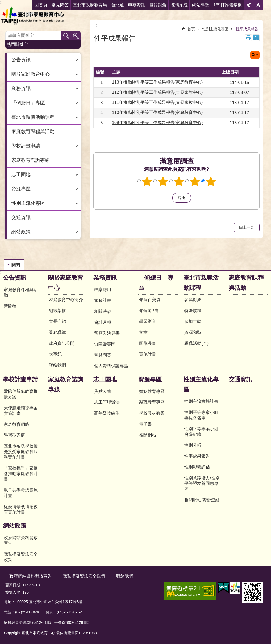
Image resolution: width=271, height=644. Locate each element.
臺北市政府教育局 (90, 5)
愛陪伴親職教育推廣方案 (21, 394)
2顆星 (163, 181)
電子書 (145, 424)
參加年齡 (193, 321)
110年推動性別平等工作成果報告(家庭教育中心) (157, 112)
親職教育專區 (152, 402)
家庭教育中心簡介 (66, 300)
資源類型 (193, 332)
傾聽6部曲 (149, 311)
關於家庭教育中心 (66, 283)
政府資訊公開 (62, 343)
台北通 (118, 5)
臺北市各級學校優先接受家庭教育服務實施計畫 (21, 452)
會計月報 (103, 322)
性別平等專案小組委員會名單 (201, 415)
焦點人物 (103, 391)
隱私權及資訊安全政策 (21, 557)
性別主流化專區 (215, 29)
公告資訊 (15, 278)
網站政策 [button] (21, 232)
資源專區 (150, 379)
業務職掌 (57, 332)
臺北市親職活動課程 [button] (33, 117)
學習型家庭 (14, 435)
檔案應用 (103, 290)
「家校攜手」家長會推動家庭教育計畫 (21, 474)
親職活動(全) (196, 343)
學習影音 (148, 321)
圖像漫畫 (148, 343)
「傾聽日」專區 (156, 283)
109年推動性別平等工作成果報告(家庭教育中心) (157, 123)
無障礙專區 (105, 344)
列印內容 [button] (248, 38)
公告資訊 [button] (21, 60)
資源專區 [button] (21, 189)
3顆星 (179, 181)
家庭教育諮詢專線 (31, 160)
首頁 (191, 29)
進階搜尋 (76, 36)
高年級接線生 (107, 413)
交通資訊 (21, 217)
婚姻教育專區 (152, 391)
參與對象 (193, 300)
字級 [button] (258, 5)
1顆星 (147, 181)
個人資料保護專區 (111, 366)
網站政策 (15, 526)
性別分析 (193, 445)
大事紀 (55, 354)
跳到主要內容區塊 (3, 3)
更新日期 (13, 585)
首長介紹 (57, 321)
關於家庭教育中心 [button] (31, 74)
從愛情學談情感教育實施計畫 (21, 509)
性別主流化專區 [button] (28, 203)
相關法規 (103, 311)
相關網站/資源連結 (202, 500)
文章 (143, 332)
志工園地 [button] (21, 174)
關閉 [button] (255, 55)
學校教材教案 (152, 413)
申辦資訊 (137, 5)
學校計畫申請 (20, 379)
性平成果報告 (247, 29)
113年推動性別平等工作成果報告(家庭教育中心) (157, 82)
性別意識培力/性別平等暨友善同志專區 (202, 483)
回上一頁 (247, 227)
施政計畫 (103, 300)
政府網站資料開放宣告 (21, 540)
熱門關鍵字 (17, 44)
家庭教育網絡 (16, 424)
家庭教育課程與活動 (33, 131)
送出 (167, 198)
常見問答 (103, 355)
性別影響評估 (197, 467)
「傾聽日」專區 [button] (28, 103)
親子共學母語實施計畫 (21, 493)
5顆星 (211, 181)
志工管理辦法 (107, 402)
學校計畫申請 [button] (26, 146)
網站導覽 (201, 5)
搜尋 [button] (66, 36)
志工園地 (105, 379)
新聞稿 (10, 306)
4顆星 (195, 181)
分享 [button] (249, 5)
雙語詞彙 (158, 5)
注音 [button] (256, 38)
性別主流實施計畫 (201, 401)
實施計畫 (148, 354)
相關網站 (148, 435)
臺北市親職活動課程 (201, 283)
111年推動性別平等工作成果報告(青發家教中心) (157, 102)
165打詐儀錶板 (228, 5)
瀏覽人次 (13, 592)
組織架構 (57, 311)
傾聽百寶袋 (150, 300)
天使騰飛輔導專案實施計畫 (21, 411)
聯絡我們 (57, 365)
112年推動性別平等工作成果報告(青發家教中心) (157, 92)
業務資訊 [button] (21, 88)
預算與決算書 (107, 333)
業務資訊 (105, 278)
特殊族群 (193, 311)
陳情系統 (179, 5)
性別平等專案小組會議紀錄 (201, 432)
